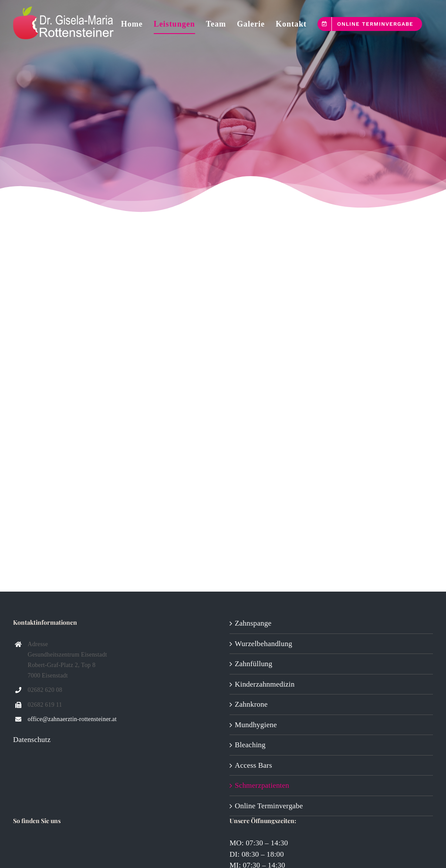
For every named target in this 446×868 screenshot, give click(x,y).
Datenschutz (32, 740)
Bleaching (250, 745)
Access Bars (253, 765)
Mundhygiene (256, 725)
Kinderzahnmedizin (265, 684)
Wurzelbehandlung (264, 644)
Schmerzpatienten (262, 785)
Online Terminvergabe (269, 806)
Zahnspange (253, 623)
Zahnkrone (251, 704)
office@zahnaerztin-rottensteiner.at (72, 719)
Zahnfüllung (253, 664)
